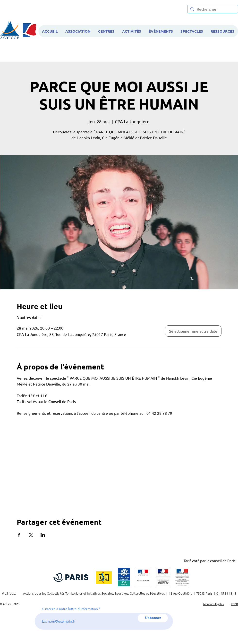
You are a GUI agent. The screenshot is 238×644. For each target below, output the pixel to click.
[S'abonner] (153, 618)
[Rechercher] (212, 9)
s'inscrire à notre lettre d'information (70, 609)
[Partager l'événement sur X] (31, 535)
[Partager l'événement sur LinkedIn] (43, 535)
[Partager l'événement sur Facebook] (19, 535)
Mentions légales (213, 604)
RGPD (234, 604)
